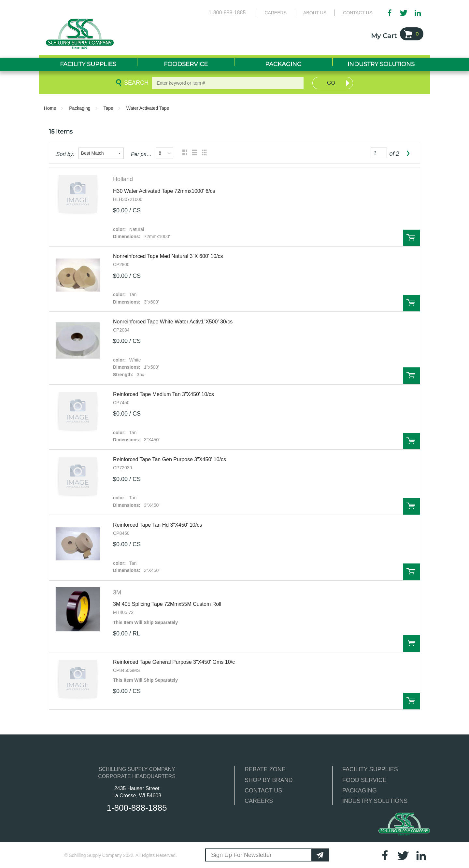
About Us (315, 13)
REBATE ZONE (265, 769)
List (193, 153)
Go (331, 83)
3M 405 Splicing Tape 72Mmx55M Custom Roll (167, 604)
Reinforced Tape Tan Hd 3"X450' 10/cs (157, 525)
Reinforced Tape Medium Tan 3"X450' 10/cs (163, 394)
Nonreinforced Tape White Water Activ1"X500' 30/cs (173, 322)
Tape (108, 108)
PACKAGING (360, 790)
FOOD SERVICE (364, 780)
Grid (183, 153)
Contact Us (358, 13)
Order (412, 238)
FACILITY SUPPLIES (370, 769)
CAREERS (259, 801)
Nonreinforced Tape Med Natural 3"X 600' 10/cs (168, 256)
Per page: (142, 154)
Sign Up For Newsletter (241, 855)
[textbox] (228, 83)
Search (135, 83)
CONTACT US (263, 790)
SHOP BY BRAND (269, 780)
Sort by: (65, 154)
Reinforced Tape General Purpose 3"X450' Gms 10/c (174, 662)
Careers (276, 13)
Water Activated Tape (148, 108)
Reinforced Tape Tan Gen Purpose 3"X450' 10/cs (170, 459)
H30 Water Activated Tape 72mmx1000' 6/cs (164, 191)
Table (203, 153)
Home (50, 108)
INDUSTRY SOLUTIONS (375, 801)
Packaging (80, 108)
